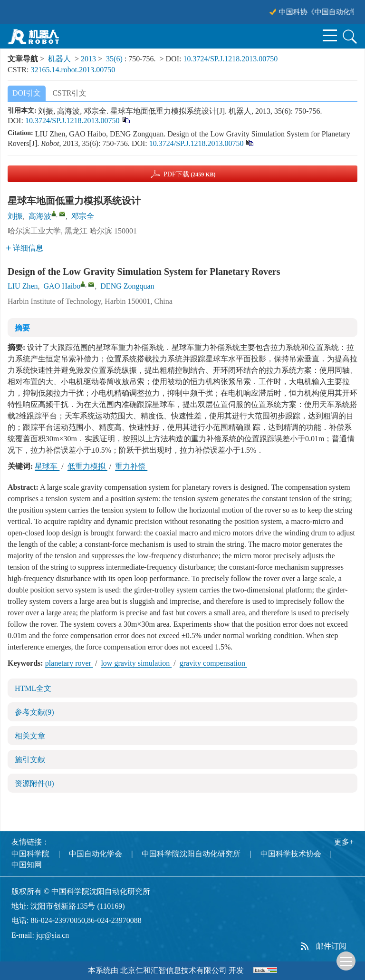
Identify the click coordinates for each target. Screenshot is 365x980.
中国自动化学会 (96, 854)
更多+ (344, 842)
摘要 (22, 328)
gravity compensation (213, 663)
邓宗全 (83, 216)
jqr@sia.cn (53, 935)
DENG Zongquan (127, 286)
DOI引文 (27, 93)
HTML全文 (33, 688)
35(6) (115, 59)
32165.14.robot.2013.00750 (73, 70)
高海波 (40, 216)
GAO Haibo (62, 286)
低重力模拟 (87, 466)
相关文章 (30, 736)
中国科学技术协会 (291, 854)
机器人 (59, 59)
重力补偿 (131, 466)
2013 (88, 59)
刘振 (15, 216)
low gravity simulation (136, 663)
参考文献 (34, 712)
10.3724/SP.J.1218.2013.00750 (230, 59)
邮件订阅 (331, 946)
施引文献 (30, 760)
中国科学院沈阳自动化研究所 (191, 854)
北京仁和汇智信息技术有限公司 (173, 970)
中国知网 (27, 865)
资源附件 (34, 783)
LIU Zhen (23, 286)
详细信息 (24, 248)
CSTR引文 (69, 93)
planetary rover (69, 663)
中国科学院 (30, 854)
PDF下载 (190, 174)
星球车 (47, 466)
